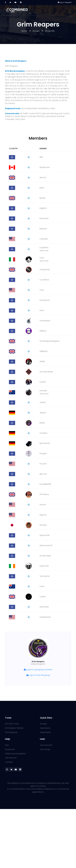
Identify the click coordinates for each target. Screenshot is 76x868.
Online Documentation (16, 754)
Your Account (46, 745)
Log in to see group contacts (38, 670)
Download (10, 749)
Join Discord (11, 758)
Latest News (45, 732)
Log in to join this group (38, 675)
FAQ (7, 745)
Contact (9, 762)
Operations (45, 728)
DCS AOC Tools (12, 724)
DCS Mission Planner (14, 728)
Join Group (45, 749)
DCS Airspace (11, 732)
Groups (36, 31)
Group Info (50, 31)
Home (24, 31)
